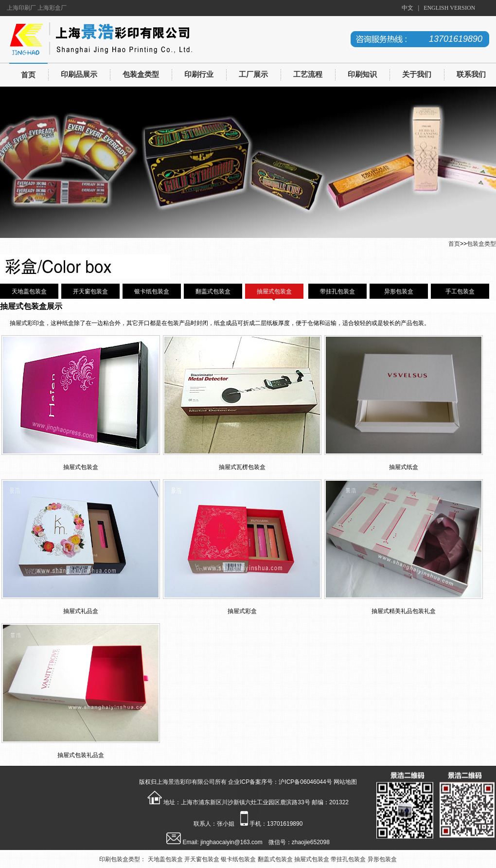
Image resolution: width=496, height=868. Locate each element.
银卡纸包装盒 (152, 291)
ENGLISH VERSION (449, 8)
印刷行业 (199, 74)
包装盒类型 (141, 74)
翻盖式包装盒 (213, 291)
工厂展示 (253, 74)
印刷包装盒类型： (123, 859)
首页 (28, 75)
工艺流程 (308, 74)
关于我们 (417, 74)
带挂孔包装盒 (337, 291)
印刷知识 (362, 74)
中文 (407, 8)
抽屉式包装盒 (274, 291)
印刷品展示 (79, 74)
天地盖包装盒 (29, 291)
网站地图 (345, 782)
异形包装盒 (399, 291)
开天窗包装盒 (90, 291)
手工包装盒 (460, 291)
